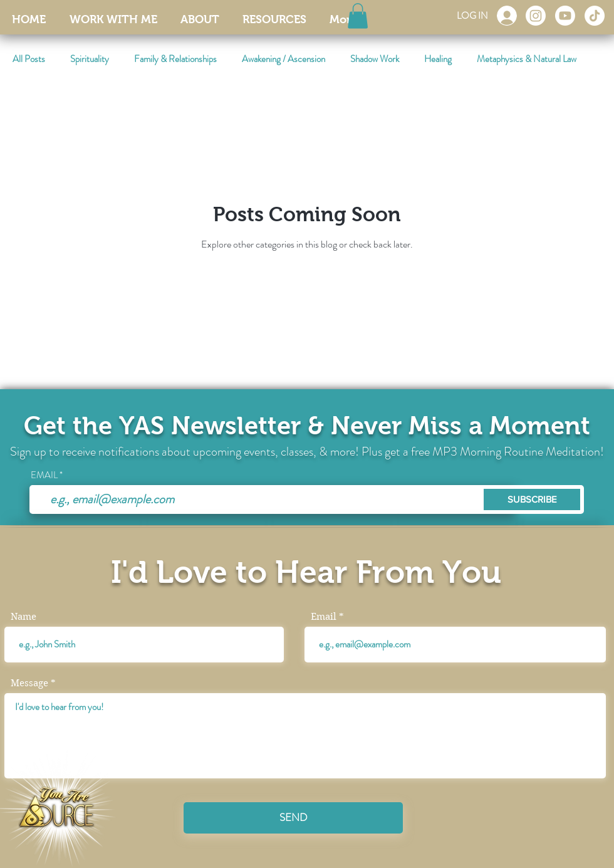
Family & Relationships (175, 59)
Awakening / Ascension (284, 59)
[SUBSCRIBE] (532, 499)
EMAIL (44, 475)
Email (324, 617)
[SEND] (293, 818)
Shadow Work (375, 59)
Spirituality (90, 59)
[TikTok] (595, 16)
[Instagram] (536, 16)
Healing (438, 59)
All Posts (29, 59)
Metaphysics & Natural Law (527, 59)
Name (23, 617)
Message (29, 683)
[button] (358, 16)
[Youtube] (565, 16)
